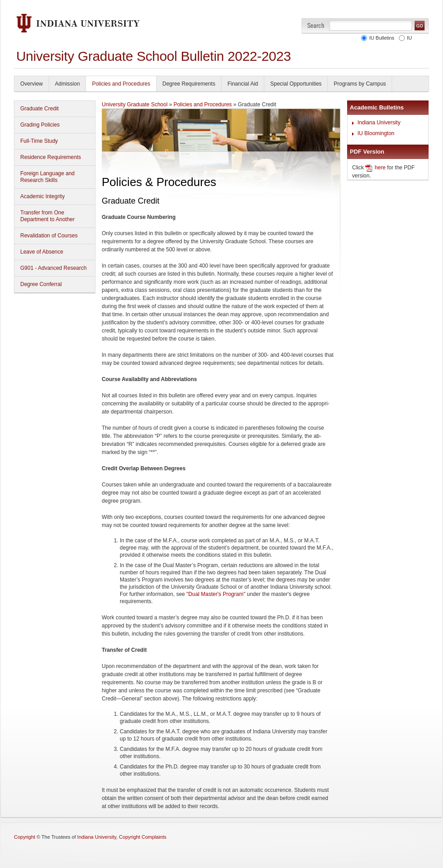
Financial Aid (243, 84)
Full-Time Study (39, 141)
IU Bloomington (376, 133)
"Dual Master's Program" (216, 594)
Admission (67, 84)
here (380, 168)
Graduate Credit (39, 109)
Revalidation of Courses (49, 236)
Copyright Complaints (142, 837)
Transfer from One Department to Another (47, 216)
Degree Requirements (189, 84)
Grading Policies (40, 125)
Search (316, 25)
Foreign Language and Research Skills (47, 177)
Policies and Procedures (121, 84)
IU (408, 38)
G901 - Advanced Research (53, 268)
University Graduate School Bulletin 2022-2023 (154, 56)
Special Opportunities (296, 84)
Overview (32, 84)
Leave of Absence (42, 252)
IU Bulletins (380, 38)
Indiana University (379, 123)
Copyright (25, 837)
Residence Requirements (51, 157)
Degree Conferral (41, 284)
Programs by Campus (360, 84)
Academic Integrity (43, 196)
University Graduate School (135, 105)
